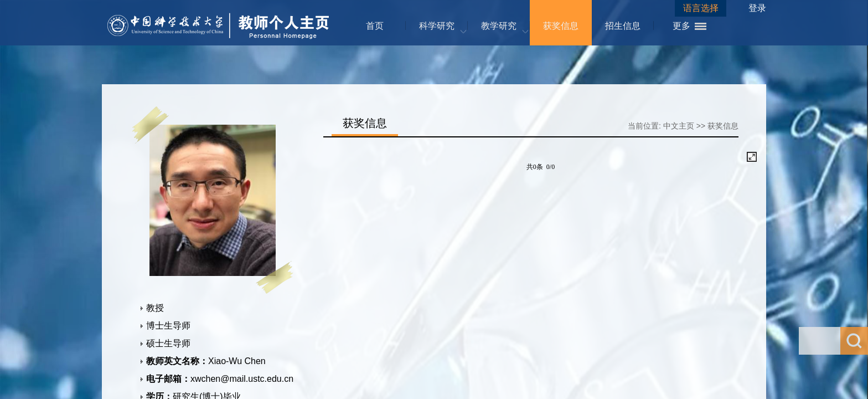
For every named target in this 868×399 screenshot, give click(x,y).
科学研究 (437, 26)
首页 (375, 26)
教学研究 (499, 26)
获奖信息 (561, 26)
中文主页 (679, 126)
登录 (757, 8)
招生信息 (623, 26)
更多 (681, 26)
